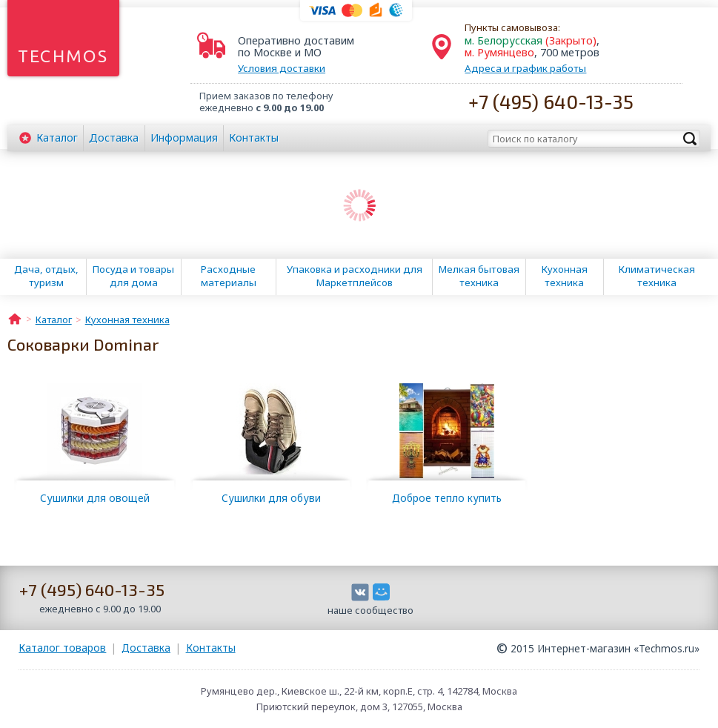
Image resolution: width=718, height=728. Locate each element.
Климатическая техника (657, 276)
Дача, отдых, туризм (46, 276)
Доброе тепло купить (447, 498)
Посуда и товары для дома (133, 276)
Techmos (63, 56)
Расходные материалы (229, 276)
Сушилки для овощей (95, 498)
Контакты (254, 138)
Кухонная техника (565, 276)
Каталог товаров (62, 648)
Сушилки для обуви (271, 498)
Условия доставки (282, 68)
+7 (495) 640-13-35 (551, 101)
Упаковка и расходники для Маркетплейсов (355, 276)
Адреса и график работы (525, 68)
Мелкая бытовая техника (479, 276)
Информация (184, 138)
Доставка (114, 138)
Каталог (57, 138)
